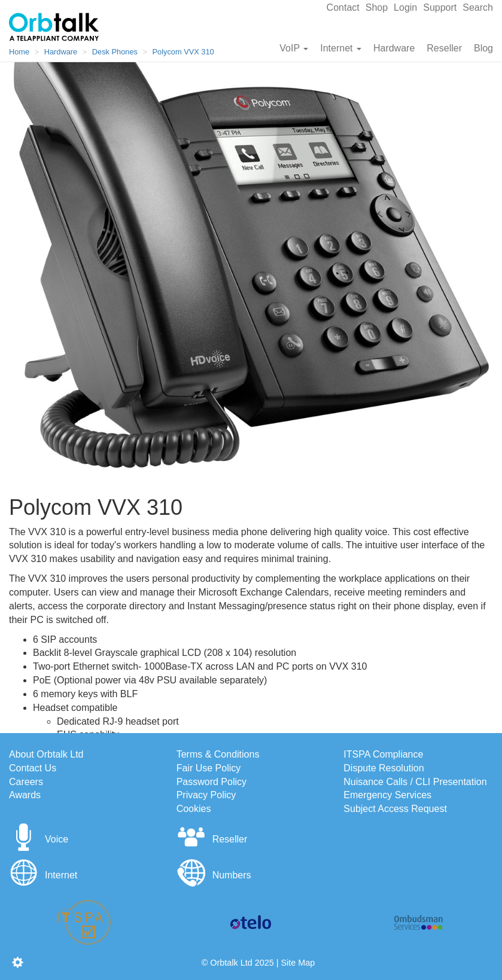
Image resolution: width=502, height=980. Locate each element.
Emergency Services (387, 795)
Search (478, 7)
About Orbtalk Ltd (46, 754)
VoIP (294, 48)
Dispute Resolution (384, 768)
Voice (39, 839)
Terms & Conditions (218, 754)
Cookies (194, 809)
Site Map (298, 963)
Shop (377, 7)
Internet (341, 48)
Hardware (394, 48)
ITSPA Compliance (383, 754)
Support (440, 7)
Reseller (444, 48)
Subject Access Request (395, 809)
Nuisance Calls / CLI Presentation (415, 782)
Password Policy (212, 782)
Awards (25, 795)
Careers (26, 782)
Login (405, 7)
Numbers (214, 875)
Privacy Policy (206, 795)
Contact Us (33, 768)
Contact (343, 7)
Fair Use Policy (209, 768)
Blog (483, 48)
